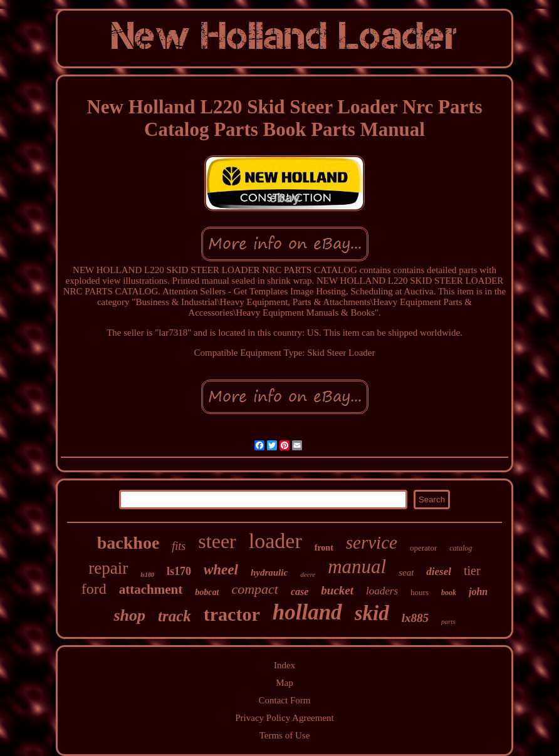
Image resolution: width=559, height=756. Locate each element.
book (449, 593)
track (175, 616)
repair (108, 568)
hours (420, 592)
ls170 (179, 571)
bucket (337, 590)
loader (275, 541)
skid (372, 613)
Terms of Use (285, 735)
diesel (439, 572)
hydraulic (269, 572)
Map (285, 683)
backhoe (128, 543)
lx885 (415, 618)
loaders (382, 591)
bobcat (207, 592)
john (478, 592)
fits (179, 546)
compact (255, 589)
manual (357, 567)
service (372, 542)
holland (307, 612)
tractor (232, 614)
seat (406, 572)
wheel (221, 570)
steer (217, 541)
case (300, 592)
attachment (151, 589)
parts (448, 621)
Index (285, 665)
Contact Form (285, 700)
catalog (461, 548)
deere (308, 574)
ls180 (147, 575)
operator (423, 548)
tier (472, 571)
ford (94, 589)
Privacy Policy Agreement (284, 718)
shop (129, 615)
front (324, 548)
